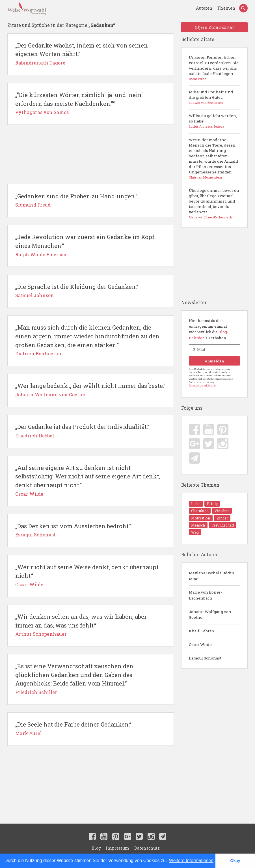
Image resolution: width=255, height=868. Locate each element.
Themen (227, 9)
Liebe (195, 512)
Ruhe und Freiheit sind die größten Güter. (214, 99)
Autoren (207, 9)
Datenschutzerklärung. (203, 391)
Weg (219, 530)
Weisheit (197, 518)
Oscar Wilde (200, 644)
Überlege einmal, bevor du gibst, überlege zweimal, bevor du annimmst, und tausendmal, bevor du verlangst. (214, 206)
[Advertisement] (90, 156)
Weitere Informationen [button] (191, 861)
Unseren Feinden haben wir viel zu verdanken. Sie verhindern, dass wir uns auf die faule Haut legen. (214, 69)
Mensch (212, 524)
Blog (98, 848)
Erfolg (208, 512)
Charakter (226, 512)
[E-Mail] (214, 354)
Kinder (196, 524)
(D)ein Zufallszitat (214, 28)
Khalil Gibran (202, 630)
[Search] (243, 9)
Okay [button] (235, 861)
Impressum (118, 848)
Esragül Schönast (205, 657)
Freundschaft (201, 530)
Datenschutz (145, 848)
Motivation (217, 518)
